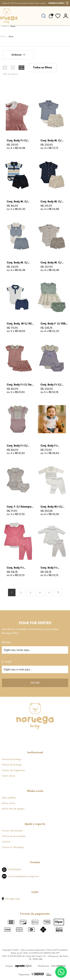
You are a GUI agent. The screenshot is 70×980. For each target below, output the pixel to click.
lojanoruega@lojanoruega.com (20, 876)
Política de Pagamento (13, 770)
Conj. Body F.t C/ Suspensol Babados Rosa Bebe (19, 446)
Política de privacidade (14, 836)
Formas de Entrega (11, 759)
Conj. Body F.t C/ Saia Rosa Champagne (20, 385)
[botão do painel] (66, 16)
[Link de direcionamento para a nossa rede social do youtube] (44, 736)
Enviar (35, 683)
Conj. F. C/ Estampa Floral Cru (19, 507)
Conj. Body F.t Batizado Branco (51, 568)
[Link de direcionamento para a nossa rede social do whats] (35, 736)
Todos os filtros (42, 67)
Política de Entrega (12, 765)
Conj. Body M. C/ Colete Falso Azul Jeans (17, 263)
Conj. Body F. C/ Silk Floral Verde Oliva (53, 324)
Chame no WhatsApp (13, 847)
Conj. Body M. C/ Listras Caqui (51, 263)
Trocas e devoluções (12, 831)
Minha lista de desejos (13, 809)
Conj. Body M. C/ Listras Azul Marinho (19, 202)
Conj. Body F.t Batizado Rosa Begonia (16, 568)
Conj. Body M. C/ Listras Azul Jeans (52, 141)
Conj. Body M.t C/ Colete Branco (51, 507)
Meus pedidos (9, 798)
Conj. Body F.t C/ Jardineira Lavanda (53, 385)
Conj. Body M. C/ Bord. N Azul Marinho (53, 202)
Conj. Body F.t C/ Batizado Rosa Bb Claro (18, 141)
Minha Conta (8, 803)
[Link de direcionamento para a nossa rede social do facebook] (17, 736)
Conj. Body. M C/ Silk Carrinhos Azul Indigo (20, 324)
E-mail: (7, 662)
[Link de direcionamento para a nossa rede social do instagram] (26, 736)
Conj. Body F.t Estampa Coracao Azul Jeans (52, 446)
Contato (6, 842)
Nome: (7, 642)
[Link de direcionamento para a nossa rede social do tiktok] (53, 736)
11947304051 (11, 870)
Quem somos (8, 776)
